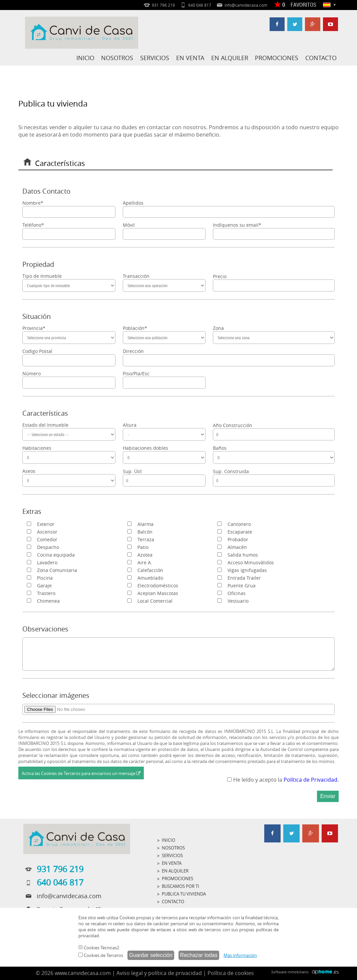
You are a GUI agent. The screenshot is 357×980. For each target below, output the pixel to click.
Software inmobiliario (290, 972)
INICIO (87, 58)
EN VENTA (191, 58)
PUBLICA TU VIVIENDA (184, 894)
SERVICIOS (156, 58)
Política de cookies (231, 973)
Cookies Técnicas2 (99, 948)
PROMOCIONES (277, 58)
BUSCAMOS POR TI (181, 886)
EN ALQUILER (230, 58)
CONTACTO (321, 58)
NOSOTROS (118, 58)
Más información (240, 955)
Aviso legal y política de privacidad (159, 973)
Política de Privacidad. (311, 780)
